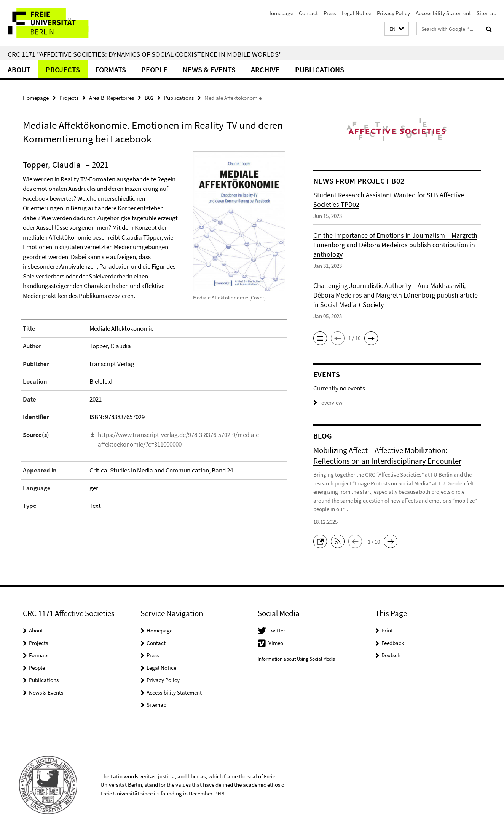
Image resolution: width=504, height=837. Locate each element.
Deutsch (391, 655)
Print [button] (387, 630)
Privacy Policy (393, 13)
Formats (111, 70)
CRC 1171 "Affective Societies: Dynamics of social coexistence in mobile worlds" (145, 54)
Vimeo (276, 643)
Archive (265, 70)
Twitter (277, 630)
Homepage (280, 13)
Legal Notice (356, 13)
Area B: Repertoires (112, 98)
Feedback (393, 643)
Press (330, 13)
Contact (308, 13)
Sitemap (486, 13)
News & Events (209, 70)
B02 (149, 98)
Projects (63, 70)
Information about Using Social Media (297, 659)
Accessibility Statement (443, 13)
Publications (320, 70)
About (19, 70)
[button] (397, 29)
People (154, 70)
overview (328, 402)
